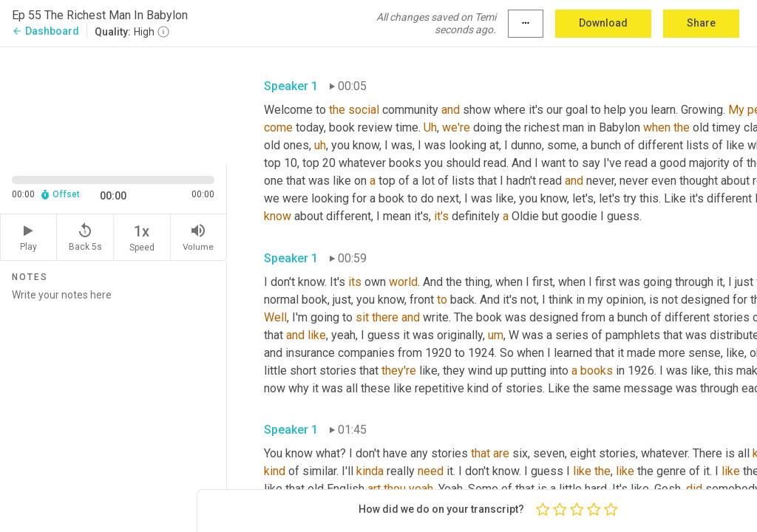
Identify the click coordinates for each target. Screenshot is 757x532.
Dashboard (45, 31)
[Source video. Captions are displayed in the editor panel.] (113, 104)
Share (701, 23)
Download (603, 23)
